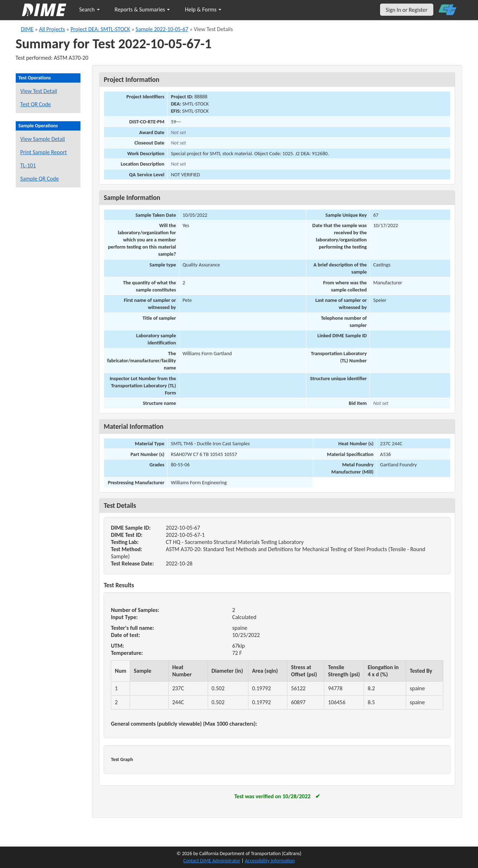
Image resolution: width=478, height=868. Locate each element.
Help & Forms (203, 9)
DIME (27, 29)
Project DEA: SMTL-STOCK (100, 29)
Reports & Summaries (142, 9)
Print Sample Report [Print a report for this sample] (44, 152)
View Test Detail (39, 91)
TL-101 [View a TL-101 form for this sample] (28, 165)
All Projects (52, 29)
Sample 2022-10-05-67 (162, 29)
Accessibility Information (270, 861)
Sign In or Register (407, 10)
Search (90, 9)
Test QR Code (36, 104)
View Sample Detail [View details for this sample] (43, 139)
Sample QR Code (40, 179)
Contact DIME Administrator (212, 861)
